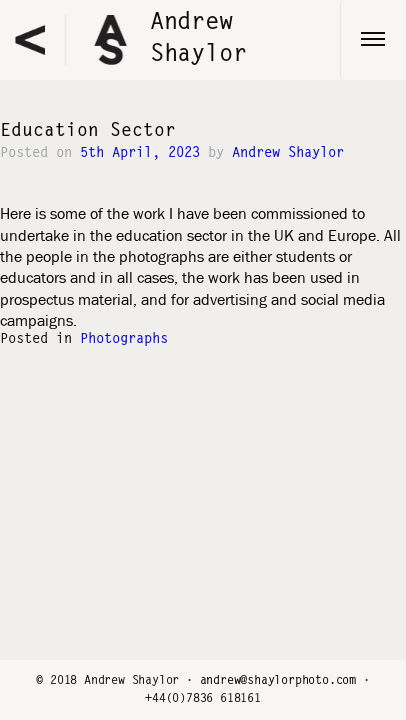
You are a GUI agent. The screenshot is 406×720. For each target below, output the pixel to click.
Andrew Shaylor (288, 154)
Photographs (124, 340)
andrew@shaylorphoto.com (278, 681)
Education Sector (88, 132)
